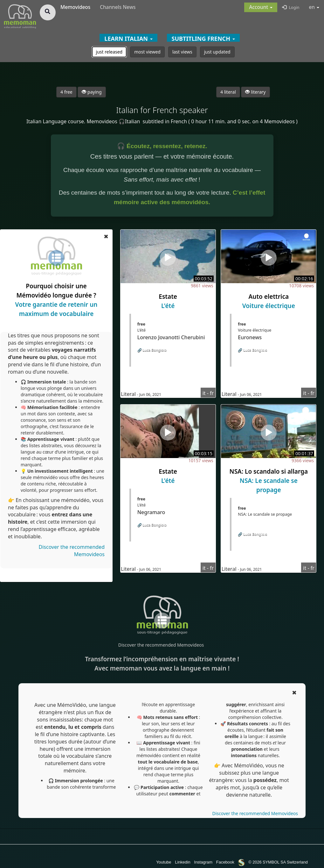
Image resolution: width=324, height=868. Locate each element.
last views (182, 52)
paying (92, 92)
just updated (217, 52)
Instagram (203, 862)
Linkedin (183, 862)
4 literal (228, 92)
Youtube (164, 862)
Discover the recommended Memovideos (161, 645)
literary (255, 92)
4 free (66, 92)
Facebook (225, 862)
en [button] (314, 7)
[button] (261, 7)
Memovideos (75, 7)
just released (109, 52)
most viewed (147, 52)
